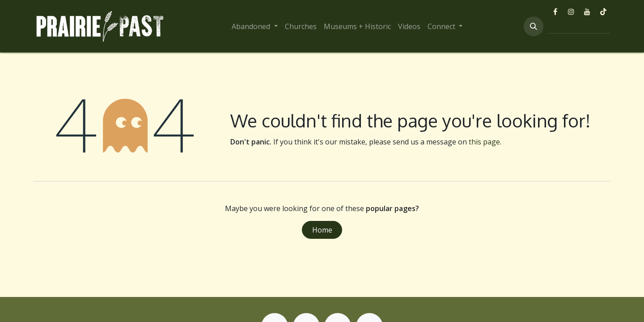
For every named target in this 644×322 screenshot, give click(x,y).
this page (484, 142)
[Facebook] (555, 12)
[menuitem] (254, 26)
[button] (534, 26)
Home (322, 230)
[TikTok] (603, 12)
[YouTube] (587, 12)
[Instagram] (571, 12)
